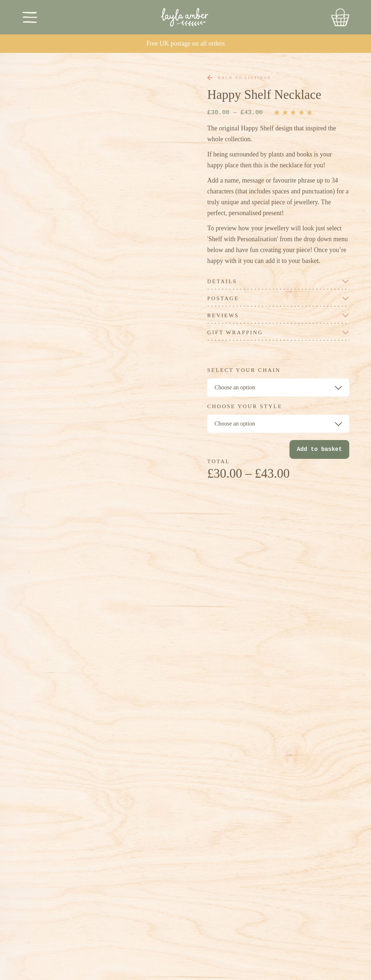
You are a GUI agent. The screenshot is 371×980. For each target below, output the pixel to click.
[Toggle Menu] (30, 17)
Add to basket (319, 449)
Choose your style (245, 407)
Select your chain (244, 370)
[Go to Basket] (340, 17)
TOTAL (219, 462)
